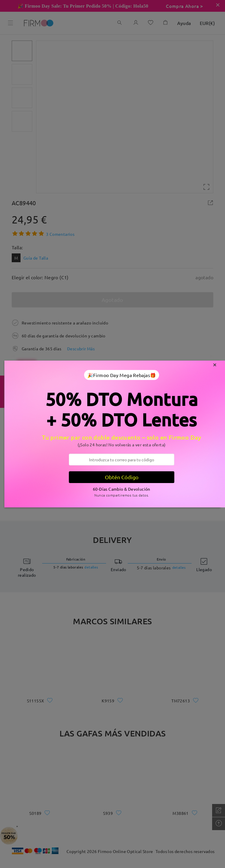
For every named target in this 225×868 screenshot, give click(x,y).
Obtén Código (122, 477)
